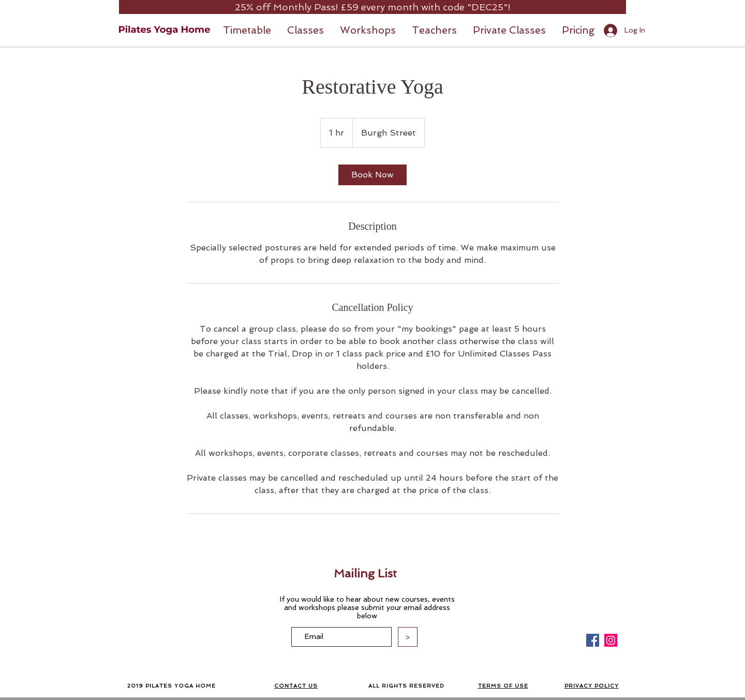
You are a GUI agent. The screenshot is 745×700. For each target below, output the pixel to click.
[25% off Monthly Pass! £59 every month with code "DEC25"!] (373, 7)
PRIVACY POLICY (592, 686)
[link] (373, 175)
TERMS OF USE (503, 686)
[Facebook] (593, 640)
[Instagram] (611, 640)
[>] (408, 637)
